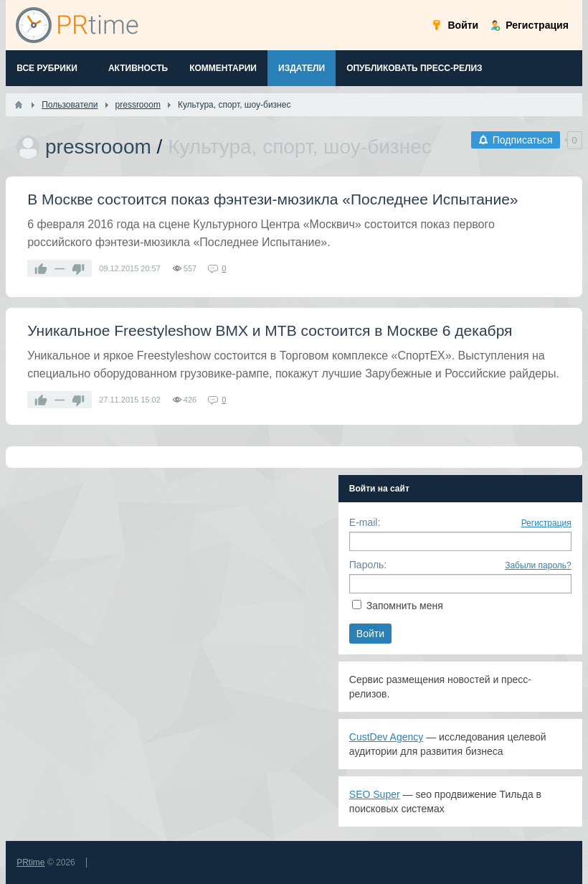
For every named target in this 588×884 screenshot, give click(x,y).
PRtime (30, 862)
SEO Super (375, 794)
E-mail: (365, 522)
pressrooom (98, 147)
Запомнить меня (405, 606)
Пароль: (368, 565)
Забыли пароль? (538, 565)
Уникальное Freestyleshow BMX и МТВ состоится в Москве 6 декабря (270, 330)
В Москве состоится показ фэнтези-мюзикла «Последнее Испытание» (272, 199)
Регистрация (546, 523)
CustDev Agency (387, 737)
